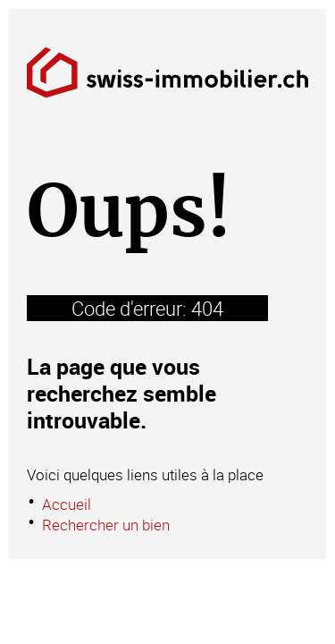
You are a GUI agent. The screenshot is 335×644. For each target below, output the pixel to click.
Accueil (67, 504)
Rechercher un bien (106, 525)
